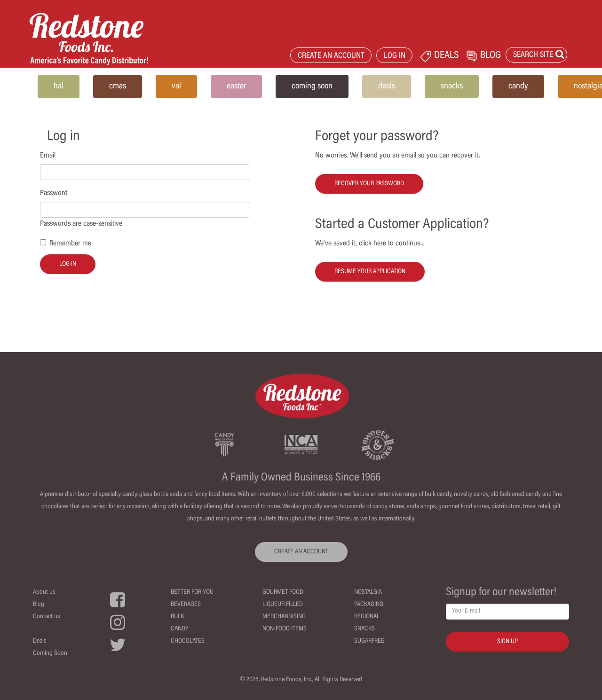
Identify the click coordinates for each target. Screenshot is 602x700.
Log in (68, 264)
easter (236, 87)
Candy (180, 629)
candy (518, 87)
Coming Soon (50, 653)
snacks (452, 87)
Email (48, 156)
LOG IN (395, 56)
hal (59, 87)
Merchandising (284, 617)
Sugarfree (369, 641)
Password (54, 193)
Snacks (364, 629)
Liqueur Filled (283, 605)
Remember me (70, 244)
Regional (367, 617)
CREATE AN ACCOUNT (331, 56)
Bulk (177, 617)
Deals (40, 641)
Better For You (192, 592)
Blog (39, 605)
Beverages (186, 605)
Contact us (47, 617)
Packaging (369, 605)
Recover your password (369, 184)
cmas (118, 87)
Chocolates (188, 641)
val (176, 87)
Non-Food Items (285, 629)
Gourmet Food (283, 592)
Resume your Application (370, 272)
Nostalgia (368, 592)
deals (387, 87)
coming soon (312, 87)
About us (44, 592)
